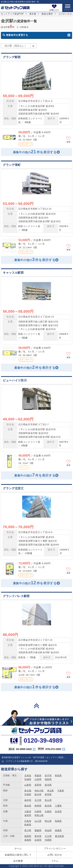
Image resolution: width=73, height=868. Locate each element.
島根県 (28, 825)
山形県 (38, 779)
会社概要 (18, 861)
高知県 (48, 830)
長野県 (38, 785)
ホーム (18, 848)
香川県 (28, 830)
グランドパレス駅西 (16, 596)
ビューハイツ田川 (15, 380)
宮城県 (28, 779)
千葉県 (61, 791)
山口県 (38, 821)
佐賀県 (38, 840)
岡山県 (48, 821)
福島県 (48, 779)
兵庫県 (38, 812)
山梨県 (28, 785)
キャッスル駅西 (13, 273)
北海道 (28, 776)
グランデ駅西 (12, 57)
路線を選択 (47, 14)
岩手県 (48, 776)
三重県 (58, 806)
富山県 (48, 800)
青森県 (38, 776)
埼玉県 (50, 791)
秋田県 (58, 776)
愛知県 (28, 806)
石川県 (38, 800)
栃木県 (38, 794)
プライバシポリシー (55, 848)
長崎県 (28, 840)
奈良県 (58, 812)
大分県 (48, 836)
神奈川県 (39, 791)
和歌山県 (39, 815)
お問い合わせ (55, 855)
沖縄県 (48, 840)
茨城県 (28, 794)
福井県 (28, 800)
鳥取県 (58, 821)
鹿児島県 (59, 836)
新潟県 (48, 785)
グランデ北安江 (13, 488)
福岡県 (28, 836)
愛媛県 (38, 830)
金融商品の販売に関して (18, 855)
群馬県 (48, 794)
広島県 (28, 821)
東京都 (33, 14)
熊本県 (38, 836)
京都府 (48, 812)
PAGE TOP (36, 706)
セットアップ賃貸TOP (12, 14)
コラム (55, 861)
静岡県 (38, 806)
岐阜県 (48, 806)
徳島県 (58, 830)
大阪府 (28, 812)
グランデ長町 (12, 165)
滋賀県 (28, 815)
